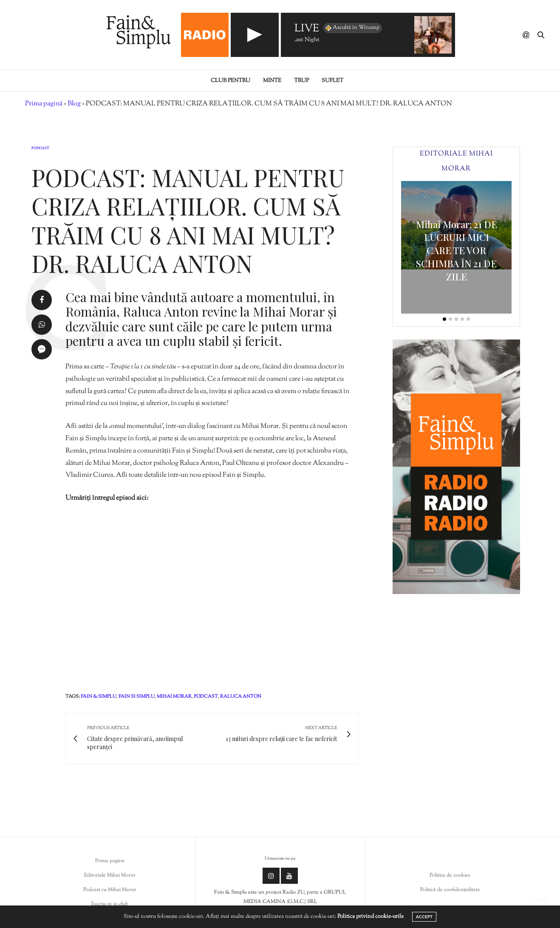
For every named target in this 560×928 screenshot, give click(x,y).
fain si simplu (137, 696)
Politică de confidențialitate (450, 890)
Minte (272, 81)
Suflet (332, 81)
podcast (206, 696)
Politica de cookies (450, 875)
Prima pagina (110, 861)
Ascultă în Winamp (352, 28)
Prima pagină (44, 104)
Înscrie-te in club (110, 904)
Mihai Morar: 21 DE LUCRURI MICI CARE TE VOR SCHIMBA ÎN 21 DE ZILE (457, 250)
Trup (301, 81)
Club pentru (231, 81)
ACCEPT (424, 917)
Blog (74, 104)
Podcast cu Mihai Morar (110, 890)
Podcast (40, 148)
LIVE (307, 29)
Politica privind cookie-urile (371, 917)
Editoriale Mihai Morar (110, 875)
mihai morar (174, 696)
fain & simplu (99, 696)
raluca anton (241, 696)
